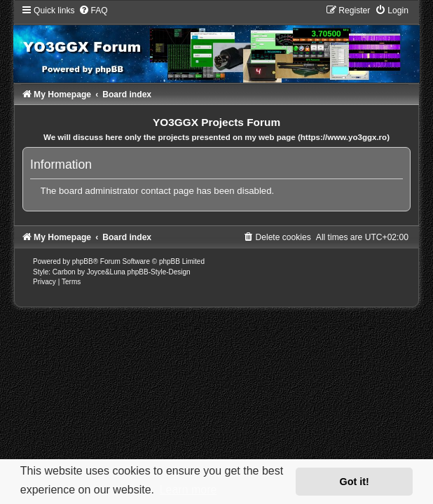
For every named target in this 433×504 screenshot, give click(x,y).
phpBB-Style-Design (159, 272)
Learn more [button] (188, 490)
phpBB (83, 261)
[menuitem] (93, 10)
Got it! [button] (355, 482)
